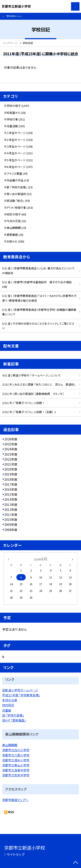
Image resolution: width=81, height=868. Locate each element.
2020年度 (11, 469)
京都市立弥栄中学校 (16, 775)
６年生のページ (16, 167)
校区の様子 (14, 214)
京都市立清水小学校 (16, 760)
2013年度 (11, 505)
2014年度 (11, 499)
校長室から (13, 113)
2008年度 (11, 530)
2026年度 (11, 439)
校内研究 (8, 705)
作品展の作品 (15, 180)
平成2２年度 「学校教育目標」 (21, 695)
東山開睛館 (14, 228)
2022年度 (11, 459)
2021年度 (11, 464)
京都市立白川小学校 (16, 750)
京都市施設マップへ (15, 800)
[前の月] (8, 559)
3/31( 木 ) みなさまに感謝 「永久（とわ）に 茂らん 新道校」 (39, 384)
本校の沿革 (10, 700)
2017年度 (11, 484)
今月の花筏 (14, 221)
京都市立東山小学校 (16, 765)
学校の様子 (14, 106)
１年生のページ (16, 133)
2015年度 (11, 494)
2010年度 (11, 519)
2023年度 (11, 454)
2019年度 (11, 474)
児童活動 (12, 126)
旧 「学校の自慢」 (13, 715)
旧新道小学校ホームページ (20, 690)
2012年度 (11, 510)
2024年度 (11, 449)
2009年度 (11, 524)
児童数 (7, 710)
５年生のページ (16, 160)
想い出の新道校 (16, 194)
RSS (11, 812)
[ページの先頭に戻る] (76, 863)
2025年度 (11, 444)
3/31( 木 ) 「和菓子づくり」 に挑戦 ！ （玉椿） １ (29, 412)
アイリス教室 (14, 173)
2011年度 (11, 515)
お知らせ (12, 241)
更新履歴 (12, 235)
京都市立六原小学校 (16, 755)
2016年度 (11, 489)
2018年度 (11, 479)
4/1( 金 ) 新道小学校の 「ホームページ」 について (32, 375)
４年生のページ (16, 153)
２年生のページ (16, 140)
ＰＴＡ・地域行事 (16, 208)
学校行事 (12, 119)
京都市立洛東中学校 (16, 770)
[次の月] (73, 559)
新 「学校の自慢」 (17, 187)
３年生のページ (16, 146)
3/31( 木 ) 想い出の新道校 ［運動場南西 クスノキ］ (33, 394)
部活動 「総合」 (16, 201)
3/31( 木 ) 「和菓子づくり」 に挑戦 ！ (23, 403)
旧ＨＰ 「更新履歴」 (14, 720)
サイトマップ (16, 854)
